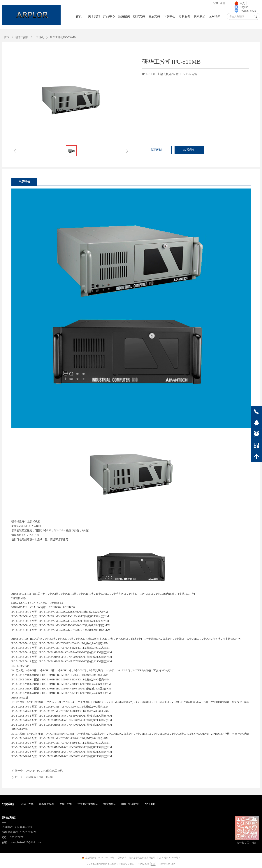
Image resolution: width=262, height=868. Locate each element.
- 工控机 (39, 37)
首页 (7, 37)
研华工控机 (22, 37)
